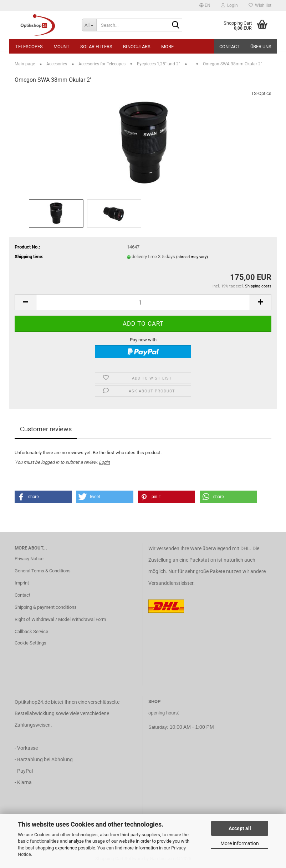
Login (104, 462)
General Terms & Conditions (43, 571)
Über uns (261, 47)
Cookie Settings (30, 643)
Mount (62, 47)
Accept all (240, 828)
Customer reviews (46, 429)
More (167, 47)
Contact (229, 47)
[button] (205, 5)
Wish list (260, 5)
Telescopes (29, 47)
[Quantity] (143, 302)
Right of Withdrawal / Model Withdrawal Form (60, 619)
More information (240, 843)
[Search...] (89, 25)
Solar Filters (96, 47)
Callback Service (31, 631)
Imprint (22, 583)
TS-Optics (261, 93)
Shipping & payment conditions (46, 607)
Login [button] (229, 5)
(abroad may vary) (192, 257)
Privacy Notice (29, 559)
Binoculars (137, 47)
